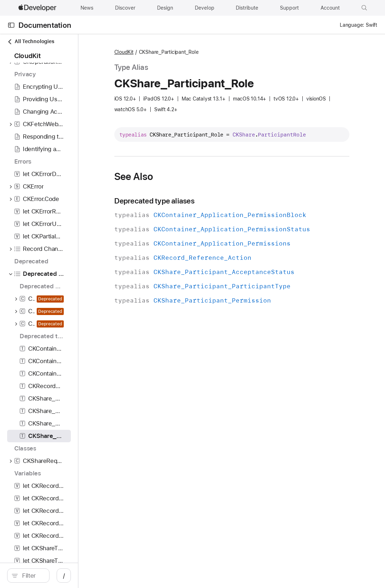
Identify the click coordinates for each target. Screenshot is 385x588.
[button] (364, 8)
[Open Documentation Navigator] (11, 25)
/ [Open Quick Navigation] (128, 576)
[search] (60, 576)
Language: (352, 25)
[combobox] (64, 576)
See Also (191, 186)
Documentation (45, 25)
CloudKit (181, 52)
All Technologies (31, 42)
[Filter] (64, 576)
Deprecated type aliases (211, 210)
